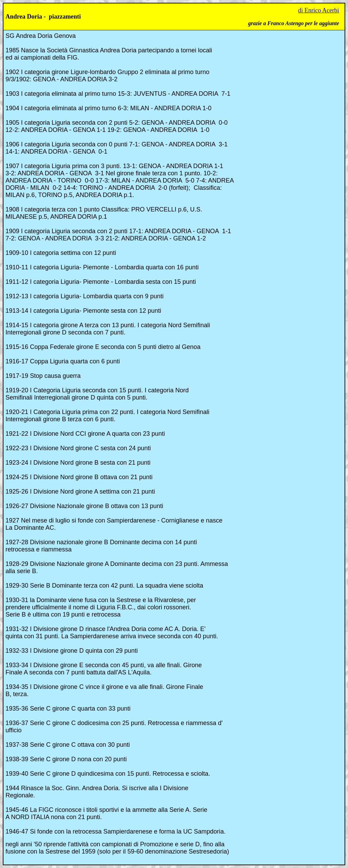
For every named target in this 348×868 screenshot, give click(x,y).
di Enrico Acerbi (319, 10)
